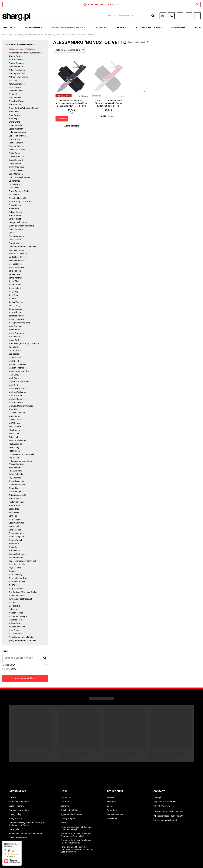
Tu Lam (12, 602)
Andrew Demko (16, 67)
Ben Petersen (15, 98)
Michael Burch (15, 399)
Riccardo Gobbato (17, 481)
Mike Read (13, 409)
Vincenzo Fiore (15, 620)
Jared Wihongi (15, 278)
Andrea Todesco (16, 63)
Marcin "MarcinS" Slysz (19, 371)
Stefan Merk (14, 550)
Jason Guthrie (15, 285)
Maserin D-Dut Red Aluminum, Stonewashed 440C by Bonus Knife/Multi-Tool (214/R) (108, 103)
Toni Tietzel (14, 585)
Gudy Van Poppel (16, 250)
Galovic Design (16, 212)
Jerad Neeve (14, 299)
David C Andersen (17, 157)
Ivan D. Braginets (16, 267)
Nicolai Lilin (14, 434)
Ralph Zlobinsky (16, 474)
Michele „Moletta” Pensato (21, 406)
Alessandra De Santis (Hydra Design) (26, 53)
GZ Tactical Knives (17, 257)
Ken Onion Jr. (15, 337)
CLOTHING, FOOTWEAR (148, 28)
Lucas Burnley (15, 357)
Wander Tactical (16, 613)
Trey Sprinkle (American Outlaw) (23, 592)
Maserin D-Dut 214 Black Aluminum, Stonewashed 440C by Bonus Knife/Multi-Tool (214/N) (71, 103)
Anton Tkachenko (17, 70)
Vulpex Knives (15, 623)
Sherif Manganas (16, 537)
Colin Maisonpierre (17, 132)
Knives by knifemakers (57, 35)
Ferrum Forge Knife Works (21, 202)
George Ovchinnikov (18, 222)
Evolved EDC (14, 195)
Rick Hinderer (15, 492)
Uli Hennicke (14, 606)
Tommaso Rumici (17, 582)
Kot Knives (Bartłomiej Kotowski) (24, 343)
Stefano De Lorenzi (17, 554)
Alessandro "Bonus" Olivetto (22, 49)
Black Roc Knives (17, 101)
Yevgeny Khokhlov (17, 627)
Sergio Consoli (15, 530)
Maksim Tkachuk (16, 368)
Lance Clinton (15, 350)
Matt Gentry (14, 385)
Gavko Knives (15, 219)
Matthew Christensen (18, 389)
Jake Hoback (15, 271)
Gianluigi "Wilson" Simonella (21, 226)
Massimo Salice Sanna (19, 382)
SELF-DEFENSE (33, 28)
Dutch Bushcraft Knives (19, 177)
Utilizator (13, 609)
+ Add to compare (71, 126)
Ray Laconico (15, 478)
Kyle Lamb (13, 347)
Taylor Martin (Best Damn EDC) (23, 561)
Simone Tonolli (15, 540)
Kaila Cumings (15, 326)
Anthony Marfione (17, 73)
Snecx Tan (13, 547)
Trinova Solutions (17, 596)
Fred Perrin (14, 209)
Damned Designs (16, 146)
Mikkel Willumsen (17, 413)
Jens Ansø (14, 295)
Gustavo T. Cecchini (18, 253)
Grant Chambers (16, 236)
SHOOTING (8, 28)
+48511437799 (176, 812)
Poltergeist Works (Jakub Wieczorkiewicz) (20, 463)
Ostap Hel (13, 437)
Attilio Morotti (15, 87)
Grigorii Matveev (16, 243)
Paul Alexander (16, 444)
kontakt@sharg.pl (169, 820)
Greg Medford (15, 240)
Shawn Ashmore (16, 533)
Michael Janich (16, 402)
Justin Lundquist (16, 319)
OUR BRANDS (178, 28)
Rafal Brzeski (15, 467)
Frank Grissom (15, 205)
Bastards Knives (16, 91)
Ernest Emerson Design (19, 191)
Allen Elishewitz (16, 60)
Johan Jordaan (16, 309)
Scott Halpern (15, 519)
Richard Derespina (17, 485)
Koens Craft (14, 340)
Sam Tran (13, 516)
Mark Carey (14, 375)
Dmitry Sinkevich (16, 170)
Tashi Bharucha (16, 557)
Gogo (11, 233)
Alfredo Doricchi (16, 56)
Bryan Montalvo (16, 125)
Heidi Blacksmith (16, 260)
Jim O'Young (15, 305)
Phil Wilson (14, 458)
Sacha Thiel (14, 509)
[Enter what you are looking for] (25, 658)
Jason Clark (14, 281)
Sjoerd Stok (14, 544)
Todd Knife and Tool (18, 578)
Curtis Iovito (14, 139)
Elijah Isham (14, 184)
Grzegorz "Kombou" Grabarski (22, 247)
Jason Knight (15, 288)
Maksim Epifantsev (17, 364)
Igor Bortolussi (15, 264)
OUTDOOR (100, 28)
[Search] (45, 658)
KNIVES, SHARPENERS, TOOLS (67, 28)
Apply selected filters (25, 678)
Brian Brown (14, 115)
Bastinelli (13, 94)
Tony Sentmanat (16, 589)
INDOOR (121, 28)
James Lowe (15, 274)
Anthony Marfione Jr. (18, 77)
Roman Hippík (15, 499)
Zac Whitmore (15, 634)
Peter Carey (14, 447)
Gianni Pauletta (16, 229)
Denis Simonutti (16, 160)
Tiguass (12, 571)
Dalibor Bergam (16, 143)
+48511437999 (177, 816)
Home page (8, 35)
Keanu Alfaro (15, 330)
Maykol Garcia (15, 395)
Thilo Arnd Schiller (17, 564)
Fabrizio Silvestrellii (18, 198)
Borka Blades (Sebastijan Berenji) (24, 108)
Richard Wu (14, 488)
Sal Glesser (14, 512)
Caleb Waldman (16, 129)
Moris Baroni (15, 416)
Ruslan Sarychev (16, 502)
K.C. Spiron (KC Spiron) (19, 323)
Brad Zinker (14, 112)
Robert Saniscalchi (17, 495)
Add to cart (62, 119)
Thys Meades (15, 568)
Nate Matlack (15, 427)
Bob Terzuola (15, 105)
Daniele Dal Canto (17, 150)
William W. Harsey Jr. (18, 616)
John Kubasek (15, 312)
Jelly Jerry (13, 292)
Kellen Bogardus (16, 333)
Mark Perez (14, 378)
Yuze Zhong (14, 630)
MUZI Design (15, 423)
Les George (14, 354)
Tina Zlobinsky (15, 575)
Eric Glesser (14, 188)
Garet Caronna (15, 215)
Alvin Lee (13, 80)
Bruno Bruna (14, 122)
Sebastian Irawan (17, 523)
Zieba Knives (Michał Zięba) (21, 637)
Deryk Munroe (15, 163)
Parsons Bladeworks (18, 440)
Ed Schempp (14, 181)
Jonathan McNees (17, 316)
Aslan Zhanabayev (17, 84)
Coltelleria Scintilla (17, 136)
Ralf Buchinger (15, 471)
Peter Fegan (14, 451)
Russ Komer (14, 505)
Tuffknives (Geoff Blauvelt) (21, 599)
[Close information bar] (197, 4)
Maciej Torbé (15, 361)
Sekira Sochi (14, 526)
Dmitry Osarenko (16, 167)
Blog (198, 28)
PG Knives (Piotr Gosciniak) (21, 454)
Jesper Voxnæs (16, 302)
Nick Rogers (14, 430)
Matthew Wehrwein (18, 392)
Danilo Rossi (14, 153)
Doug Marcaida (16, 174)
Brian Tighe (14, 119)
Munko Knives (15, 420)
